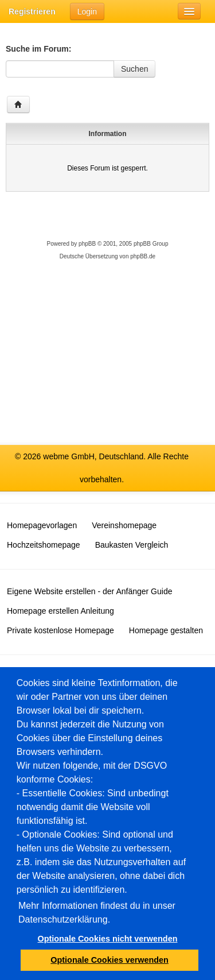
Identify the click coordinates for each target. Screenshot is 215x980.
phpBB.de (143, 256)
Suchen (134, 69)
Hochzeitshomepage (44, 545)
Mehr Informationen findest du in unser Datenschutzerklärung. (97, 913)
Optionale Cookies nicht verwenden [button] (108, 939)
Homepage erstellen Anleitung (60, 611)
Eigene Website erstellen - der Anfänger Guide (89, 591)
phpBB (87, 244)
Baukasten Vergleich (132, 545)
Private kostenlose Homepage (60, 630)
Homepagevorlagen (42, 525)
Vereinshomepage (124, 525)
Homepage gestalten (166, 630)
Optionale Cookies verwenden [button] (110, 960)
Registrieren (32, 11)
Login (87, 11)
